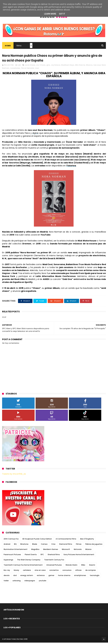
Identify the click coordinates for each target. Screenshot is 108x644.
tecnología (95, 577)
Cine (53, 545)
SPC (42, 556)
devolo (7, 577)
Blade (35, 545)
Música (89, 66)
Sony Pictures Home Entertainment (79, 556)
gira (48, 66)
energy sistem (27, 577)
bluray (16, 572)
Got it (62, 14)
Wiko (83, 566)
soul (37, 69)
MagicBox (35, 551)
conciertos (54, 572)
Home (8, 46)
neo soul (97, 66)
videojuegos (30, 582)
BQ (15, 545)
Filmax (79, 545)
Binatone (24, 545)
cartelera (27, 572)
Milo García (80, 66)
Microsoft (66, 551)
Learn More (50, 14)
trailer (6, 582)
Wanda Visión (71, 566)
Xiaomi (92, 566)
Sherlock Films (54, 556)
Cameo (44, 545)
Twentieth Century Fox (54, 561)
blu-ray (7, 572)
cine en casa (40, 572)
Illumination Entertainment (16, 551)
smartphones (80, 577)
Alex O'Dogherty (87, 540)
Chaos (42, 66)
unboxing (17, 582)
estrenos (41, 577)
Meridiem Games (51, 551)
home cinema (64, 577)
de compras (91, 572)
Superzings (8, 561)
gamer (51, 577)
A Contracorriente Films (66, 540)
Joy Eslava (56, 66)
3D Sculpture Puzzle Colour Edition (37, 540)
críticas (78, 572)
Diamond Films (66, 545)
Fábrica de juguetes (94, 545)
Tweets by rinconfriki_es (14, 475)
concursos (67, 572)
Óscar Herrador (28, 69)
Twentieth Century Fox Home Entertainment (23, 566)
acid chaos (30, 66)
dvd (15, 577)
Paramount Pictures (12, 556)
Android (7, 545)
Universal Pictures (54, 566)
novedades (15, 69)
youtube (43, 582)
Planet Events (31, 556)
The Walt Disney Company (29, 561)
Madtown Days (68, 66)
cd (37, 66)
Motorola (78, 551)
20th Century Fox (11, 540)
